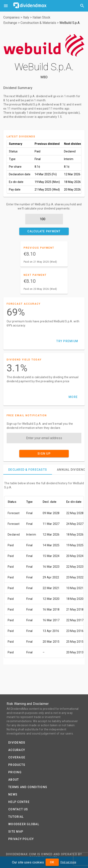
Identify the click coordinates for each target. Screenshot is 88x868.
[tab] (28, 470)
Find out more (68, 862)
